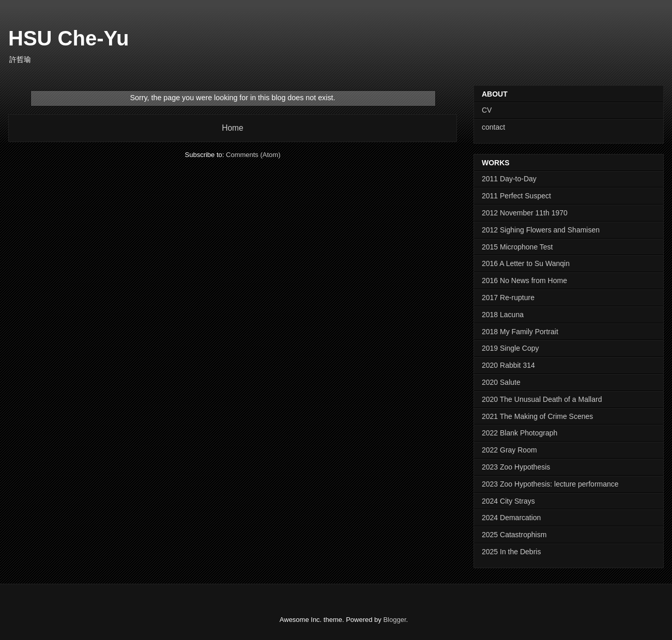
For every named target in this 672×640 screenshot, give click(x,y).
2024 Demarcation (511, 518)
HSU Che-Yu (68, 38)
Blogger (394, 620)
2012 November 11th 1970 (525, 213)
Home (233, 128)
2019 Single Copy (510, 348)
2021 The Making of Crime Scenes (537, 416)
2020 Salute (501, 382)
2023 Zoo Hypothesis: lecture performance (550, 484)
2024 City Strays (508, 501)
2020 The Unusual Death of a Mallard (542, 399)
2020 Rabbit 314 (508, 365)
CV (487, 110)
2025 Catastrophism (514, 535)
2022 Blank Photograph (520, 433)
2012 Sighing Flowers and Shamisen (541, 230)
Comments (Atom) (253, 155)
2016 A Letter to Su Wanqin (526, 263)
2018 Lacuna (503, 315)
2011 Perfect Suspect (516, 196)
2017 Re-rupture (508, 298)
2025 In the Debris (511, 552)
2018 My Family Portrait (520, 332)
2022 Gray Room (509, 450)
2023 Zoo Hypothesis (516, 467)
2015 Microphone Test (517, 247)
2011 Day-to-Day (509, 179)
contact (493, 127)
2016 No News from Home (524, 280)
